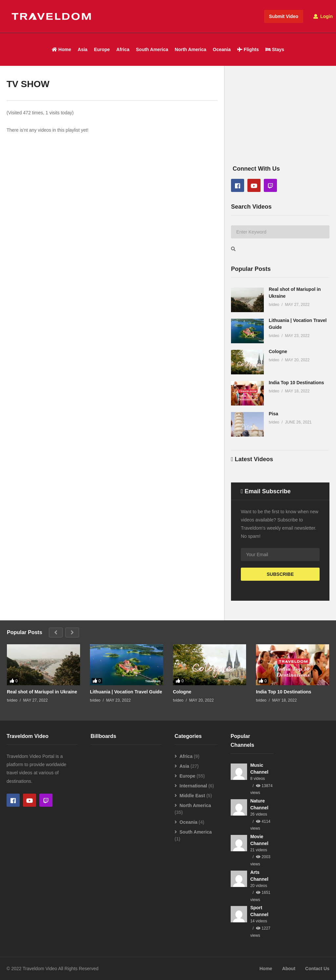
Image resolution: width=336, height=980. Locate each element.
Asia (83, 49)
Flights (248, 49)
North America (191, 49)
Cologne (278, 351)
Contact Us (317, 969)
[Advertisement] (280, 122)
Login (323, 16)
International (193, 786)
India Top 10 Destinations (296, 383)
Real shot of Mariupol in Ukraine (42, 692)
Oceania (222, 49)
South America (152, 49)
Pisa (273, 414)
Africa (123, 49)
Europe (102, 49)
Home (62, 49)
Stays (275, 49)
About (289, 969)
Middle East (192, 796)
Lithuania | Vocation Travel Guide (126, 692)
